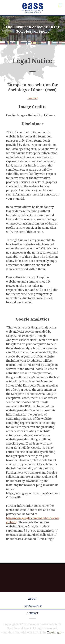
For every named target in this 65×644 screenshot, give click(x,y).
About (32, 599)
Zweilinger (54, 633)
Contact (33, 98)
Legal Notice (33, 606)
